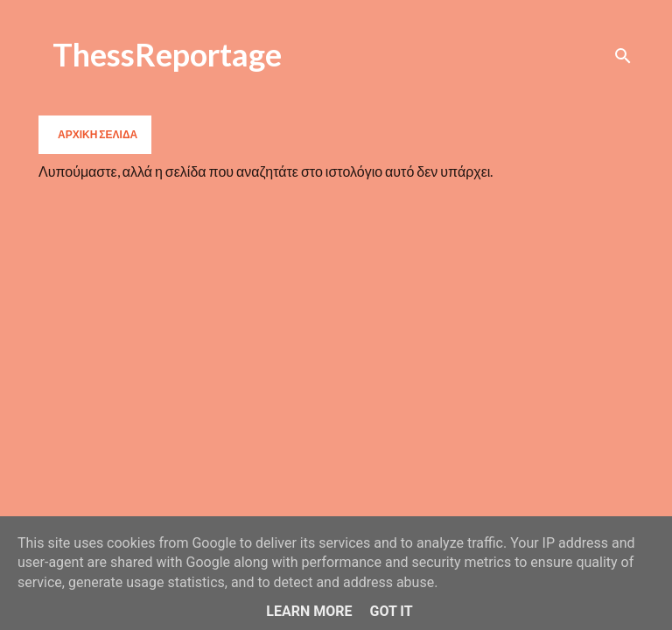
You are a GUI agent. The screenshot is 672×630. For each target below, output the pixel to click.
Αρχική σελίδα (98, 134)
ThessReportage (167, 54)
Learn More (309, 611)
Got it (391, 611)
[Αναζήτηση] (623, 56)
